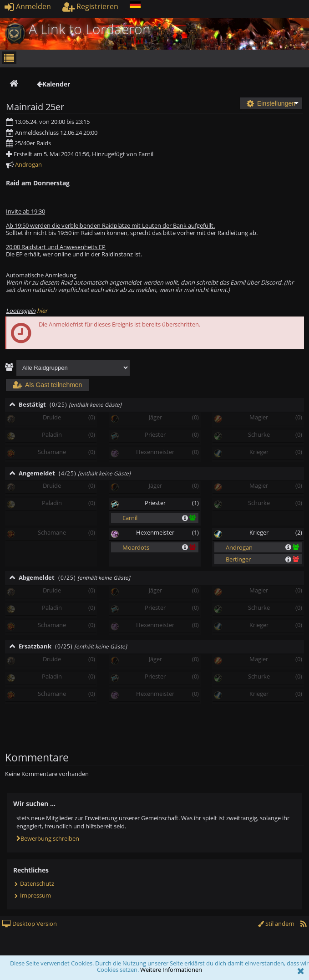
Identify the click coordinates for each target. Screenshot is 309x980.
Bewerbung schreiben (48, 838)
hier (42, 311)
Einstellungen (271, 103)
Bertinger (238, 559)
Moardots (136, 547)
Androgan (28, 164)
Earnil (130, 518)
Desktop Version (30, 924)
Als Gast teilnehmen (47, 385)
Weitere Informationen (171, 970)
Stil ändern (276, 924)
